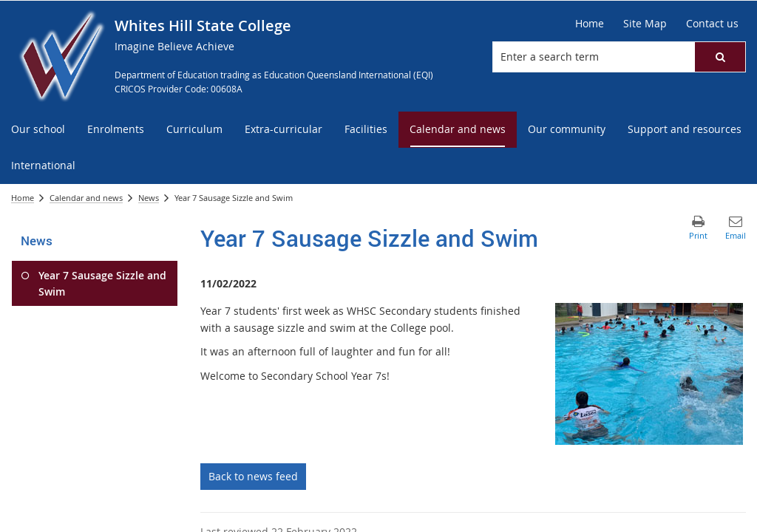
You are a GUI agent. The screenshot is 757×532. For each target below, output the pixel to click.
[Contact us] (712, 24)
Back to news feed (253, 476)
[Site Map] (645, 24)
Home (23, 198)
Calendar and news (86, 198)
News (149, 198)
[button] (720, 57)
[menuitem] (38, 130)
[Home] (590, 24)
